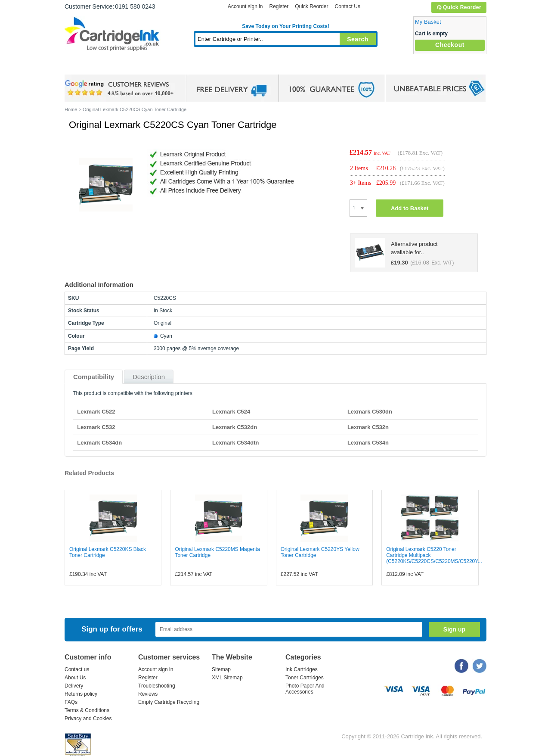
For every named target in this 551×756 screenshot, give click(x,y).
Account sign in (245, 6)
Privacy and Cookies (88, 719)
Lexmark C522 (96, 412)
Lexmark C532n (368, 427)
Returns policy (81, 694)
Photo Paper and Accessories (288, 67)
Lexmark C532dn (235, 427)
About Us (75, 678)
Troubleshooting (157, 686)
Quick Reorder (459, 7)
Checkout (450, 45)
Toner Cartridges (196, 67)
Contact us (77, 669)
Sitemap (221, 669)
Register (279, 6)
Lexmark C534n (368, 443)
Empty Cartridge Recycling (169, 702)
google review (121, 88)
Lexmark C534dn (99, 443)
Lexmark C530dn (370, 412)
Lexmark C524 (231, 412)
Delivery (74, 686)
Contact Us (348, 6)
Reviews (148, 694)
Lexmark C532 (96, 427)
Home (82, 67)
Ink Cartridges (130, 67)
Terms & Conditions (87, 710)
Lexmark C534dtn (235, 443)
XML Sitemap (227, 678)
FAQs (71, 702)
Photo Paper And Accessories (305, 689)
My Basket (428, 22)
